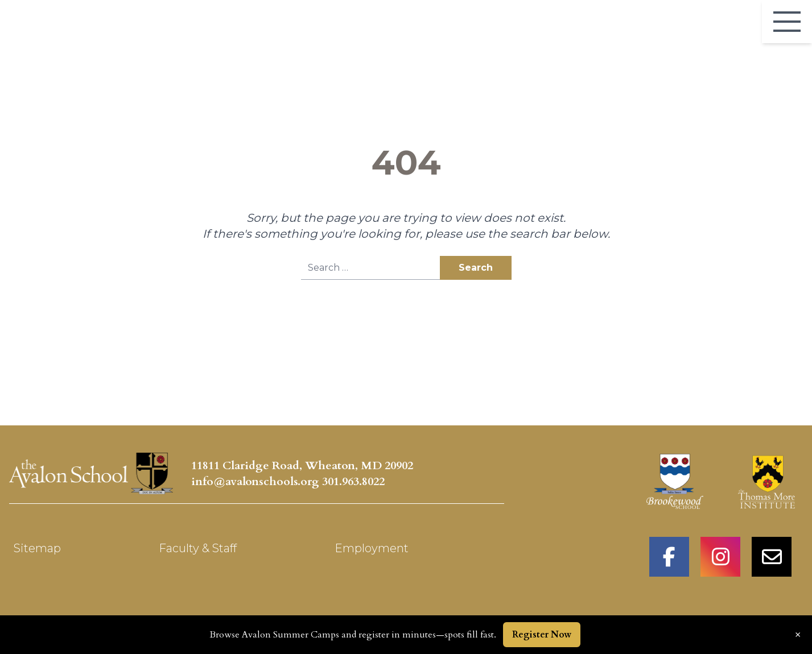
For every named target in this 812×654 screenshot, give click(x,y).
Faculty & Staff (198, 548)
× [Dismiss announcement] (798, 635)
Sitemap (37, 548)
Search (476, 268)
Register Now (542, 635)
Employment (372, 548)
